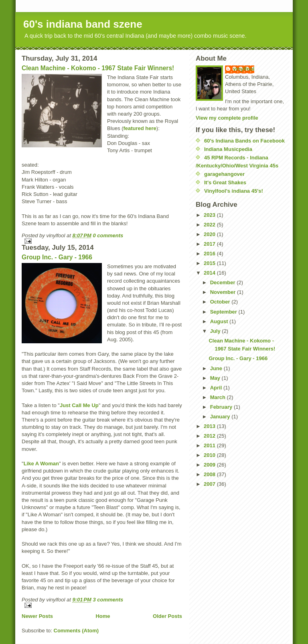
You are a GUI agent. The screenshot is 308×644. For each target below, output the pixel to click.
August (220, 321)
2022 (210, 225)
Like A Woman (41, 464)
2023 (210, 215)
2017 (210, 244)
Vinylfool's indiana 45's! (234, 191)
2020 (210, 234)
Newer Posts (37, 616)
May (216, 378)
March (219, 397)
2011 (210, 445)
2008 (210, 474)
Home (103, 616)
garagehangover (224, 174)
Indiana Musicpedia (228, 149)
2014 (210, 273)
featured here (140, 128)
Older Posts (167, 616)
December (223, 282)
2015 (210, 263)
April (217, 388)
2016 (210, 254)
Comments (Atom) (76, 631)
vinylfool (244, 69)
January (221, 417)
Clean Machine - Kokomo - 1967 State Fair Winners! (98, 68)
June (217, 368)
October (221, 302)
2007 (210, 484)
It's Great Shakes (225, 182)
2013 (210, 426)
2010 (210, 455)
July (216, 331)
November (224, 292)
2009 (210, 465)
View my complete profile (227, 118)
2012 (210, 436)
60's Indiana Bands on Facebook (244, 141)
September (224, 312)
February (222, 407)
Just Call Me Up (79, 405)
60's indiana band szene (83, 24)
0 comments (108, 235)
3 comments (108, 600)
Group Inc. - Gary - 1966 (57, 257)
